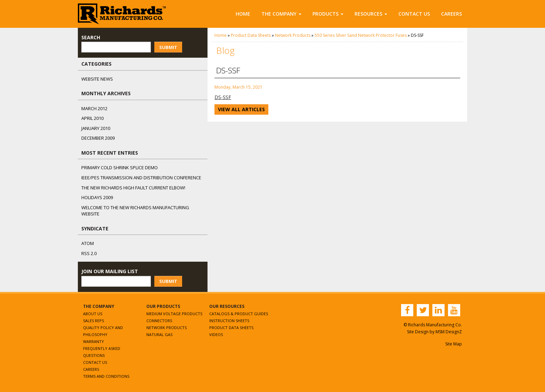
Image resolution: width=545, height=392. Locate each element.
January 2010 (96, 128)
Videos (216, 334)
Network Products (293, 35)
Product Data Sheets (251, 35)
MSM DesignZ (449, 332)
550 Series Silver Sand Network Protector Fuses (361, 35)
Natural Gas (159, 334)
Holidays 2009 (97, 197)
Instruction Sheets (229, 321)
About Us (93, 314)
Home (243, 14)
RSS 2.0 (89, 253)
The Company (281, 14)
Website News (97, 79)
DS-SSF (223, 97)
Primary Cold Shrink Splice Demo (120, 168)
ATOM (88, 243)
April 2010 (92, 118)
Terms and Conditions (106, 376)
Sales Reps (93, 321)
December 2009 (98, 138)
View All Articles (241, 109)
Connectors (159, 321)
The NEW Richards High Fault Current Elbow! (133, 188)
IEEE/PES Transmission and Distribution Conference (141, 178)
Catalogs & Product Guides (239, 314)
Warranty (93, 341)
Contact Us (414, 14)
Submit (168, 47)
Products (328, 14)
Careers (452, 14)
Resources (371, 14)
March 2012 (94, 108)
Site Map (454, 344)
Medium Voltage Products (174, 314)
